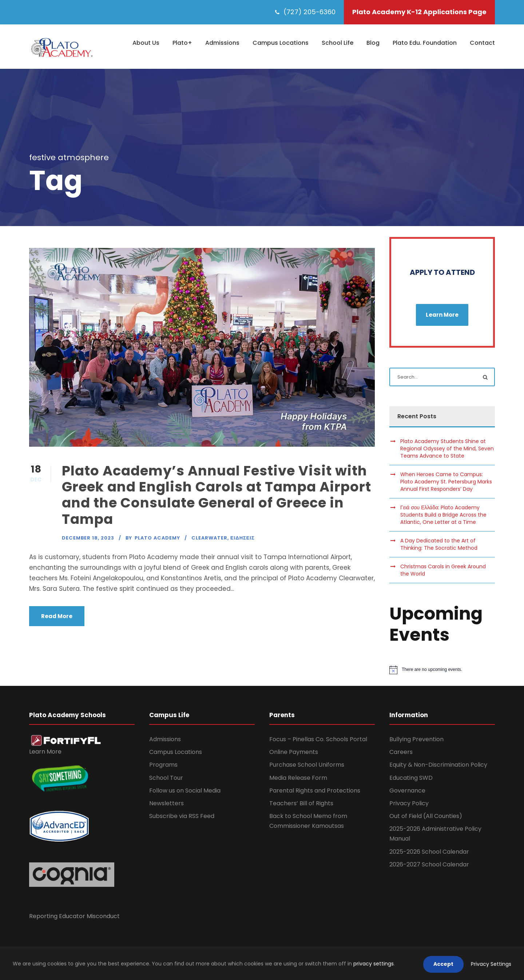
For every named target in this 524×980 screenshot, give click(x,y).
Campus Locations (281, 43)
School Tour (166, 778)
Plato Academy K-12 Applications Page (419, 12)
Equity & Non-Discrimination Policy (438, 765)
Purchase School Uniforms (307, 765)
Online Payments (294, 752)
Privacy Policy (409, 803)
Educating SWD (411, 778)
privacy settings (374, 964)
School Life (338, 43)
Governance (407, 791)
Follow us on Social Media (185, 791)
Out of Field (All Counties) (426, 816)
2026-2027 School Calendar (429, 864)
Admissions (222, 43)
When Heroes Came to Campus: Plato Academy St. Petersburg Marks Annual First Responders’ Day (446, 482)
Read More (57, 616)
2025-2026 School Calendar (429, 852)
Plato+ (182, 43)
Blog (373, 43)
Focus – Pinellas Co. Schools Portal (318, 739)
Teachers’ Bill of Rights (301, 803)
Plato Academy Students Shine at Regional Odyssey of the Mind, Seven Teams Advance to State (447, 448)
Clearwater (209, 538)
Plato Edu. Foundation (425, 43)
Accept (443, 964)
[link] (66, 740)
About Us (146, 43)
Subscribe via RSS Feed (182, 816)
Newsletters (166, 803)
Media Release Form (298, 778)
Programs (163, 765)
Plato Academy (157, 538)
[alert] (442, 670)
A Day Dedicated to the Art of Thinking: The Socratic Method (439, 544)
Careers (401, 752)
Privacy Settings (491, 964)
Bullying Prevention (416, 739)
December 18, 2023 (88, 538)
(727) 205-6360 (309, 12)
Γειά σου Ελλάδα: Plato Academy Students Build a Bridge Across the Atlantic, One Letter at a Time (443, 515)
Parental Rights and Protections (315, 791)
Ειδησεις (243, 538)
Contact (482, 43)
